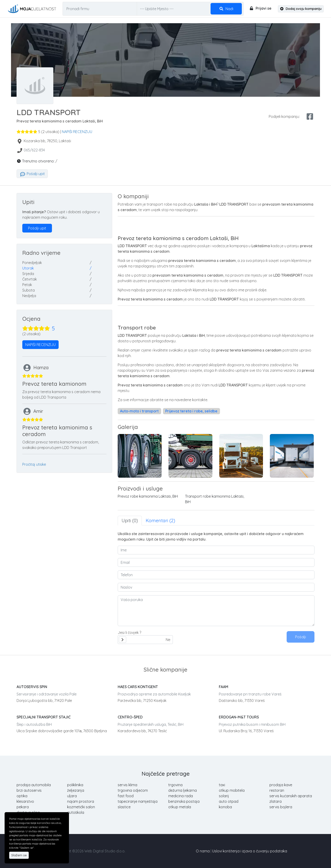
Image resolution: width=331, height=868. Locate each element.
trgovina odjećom (133, 790)
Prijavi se (260, 8)
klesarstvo (25, 801)
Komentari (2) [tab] (160, 521)
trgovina (175, 785)
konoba (225, 807)
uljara (72, 796)
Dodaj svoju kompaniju (301, 9)
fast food (126, 796)
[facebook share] (310, 116)
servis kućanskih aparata (291, 796)
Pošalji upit (32, 174)
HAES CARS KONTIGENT (138, 687)
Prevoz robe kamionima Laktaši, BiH (148, 496)
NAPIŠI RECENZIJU (77, 132)
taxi (222, 785)
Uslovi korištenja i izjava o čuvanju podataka (250, 851)
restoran (277, 790)
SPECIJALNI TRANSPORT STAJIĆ (44, 717)
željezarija (76, 790)
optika (22, 796)
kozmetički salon (81, 807)
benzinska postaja (184, 801)
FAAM (224, 687)
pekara (23, 807)
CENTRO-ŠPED (130, 717)
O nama (203, 851)
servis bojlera (281, 807)
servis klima (127, 785)
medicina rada (181, 796)
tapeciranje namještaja (138, 801)
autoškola (76, 812)
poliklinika (75, 785)
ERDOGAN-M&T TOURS (239, 717)
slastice (124, 807)
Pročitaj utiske (34, 464)
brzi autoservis (29, 790)
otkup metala (180, 807)
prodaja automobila (34, 785)
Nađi (226, 9)
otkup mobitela (232, 790)
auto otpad (229, 801)
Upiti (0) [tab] (130, 521)
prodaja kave (281, 785)
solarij (224, 796)
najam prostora (81, 801)
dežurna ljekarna (183, 790)
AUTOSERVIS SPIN (32, 687)
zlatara (275, 801)
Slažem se (19, 855)
